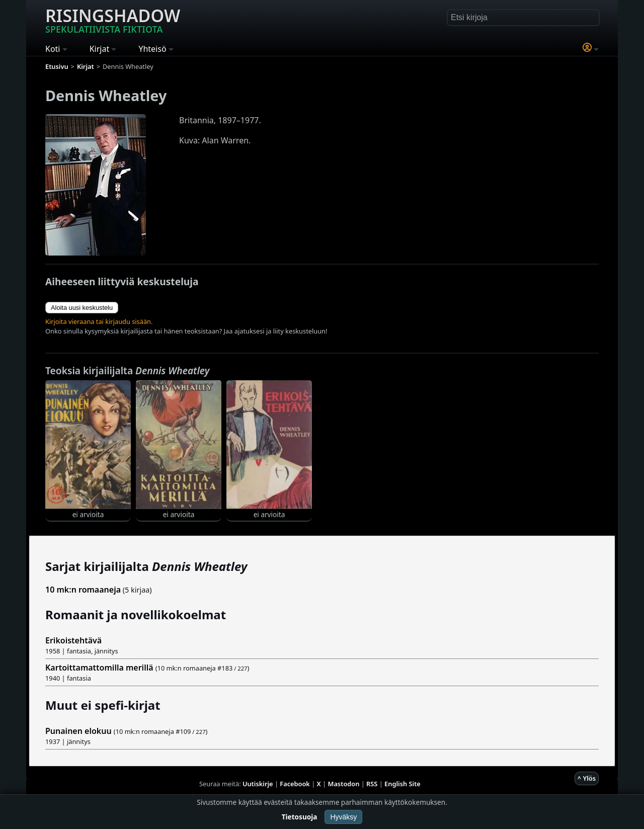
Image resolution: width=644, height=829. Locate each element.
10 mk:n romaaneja (83, 590)
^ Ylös (587, 778)
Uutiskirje (258, 784)
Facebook (295, 784)
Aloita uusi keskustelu (82, 308)
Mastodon (344, 784)
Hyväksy (343, 817)
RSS (372, 784)
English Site (403, 784)
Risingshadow (113, 20)
